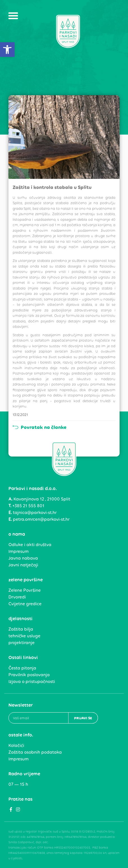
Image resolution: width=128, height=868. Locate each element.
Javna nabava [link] (23, 558)
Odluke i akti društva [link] (30, 545)
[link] (7, 50)
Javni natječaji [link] (23, 565)
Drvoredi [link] (17, 597)
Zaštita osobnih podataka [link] (35, 752)
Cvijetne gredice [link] (25, 604)
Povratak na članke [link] (40, 427)
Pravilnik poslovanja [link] (29, 675)
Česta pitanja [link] (22, 668)
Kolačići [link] (16, 745)
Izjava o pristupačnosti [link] (32, 681)
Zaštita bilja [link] (21, 629)
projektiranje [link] (21, 643)
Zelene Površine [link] (25, 590)
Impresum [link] (19, 551)
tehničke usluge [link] (24, 636)
